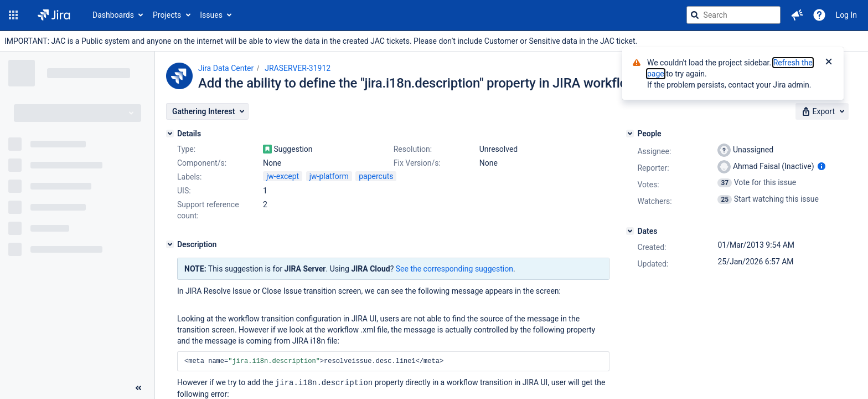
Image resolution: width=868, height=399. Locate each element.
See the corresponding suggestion (454, 269)
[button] (13, 15)
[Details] (170, 134)
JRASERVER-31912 (298, 68)
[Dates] (630, 231)
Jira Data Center (226, 68)
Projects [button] (167, 15)
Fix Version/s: (417, 163)
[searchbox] (733, 15)
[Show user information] (821, 166)
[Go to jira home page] (54, 15)
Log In (846, 15)
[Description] (170, 244)
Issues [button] (211, 15)
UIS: (184, 191)
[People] (630, 134)
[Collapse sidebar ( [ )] (138, 388)
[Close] (829, 63)
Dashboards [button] (113, 15)
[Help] (819, 15)
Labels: (189, 177)
